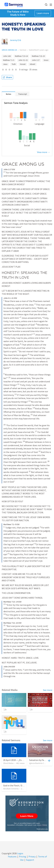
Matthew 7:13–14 (21, 56)
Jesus (5, 64)
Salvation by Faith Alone (41, 760)
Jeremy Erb (15, 40)
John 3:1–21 (23, 60)
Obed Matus (8, 763)
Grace (46, 60)
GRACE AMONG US (9, 50)
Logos (20, 853)
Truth (14, 64)
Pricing (23, 856)
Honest (23, 64)
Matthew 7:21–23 (38, 56)
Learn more (43, 13)
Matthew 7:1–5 (9, 60)
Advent (32, 64)
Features (12, 856)
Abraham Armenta (11, 789)
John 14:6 (7, 56)
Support (30, 860)
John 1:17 (36, 60)
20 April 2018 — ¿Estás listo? (17, 760)
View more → (43, 152)
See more (48, 690)
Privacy (32, 856)
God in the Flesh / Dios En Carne (19, 785)
